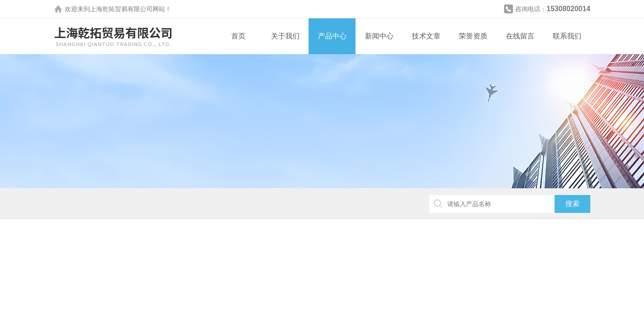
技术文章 (426, 36)
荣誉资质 (473, 36)
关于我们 (285, 36)
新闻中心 (379, 36)
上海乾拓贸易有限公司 (121, 9)
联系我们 (567, 36)
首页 (238, 36)
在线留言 (520, 36)
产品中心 (332, 36)
